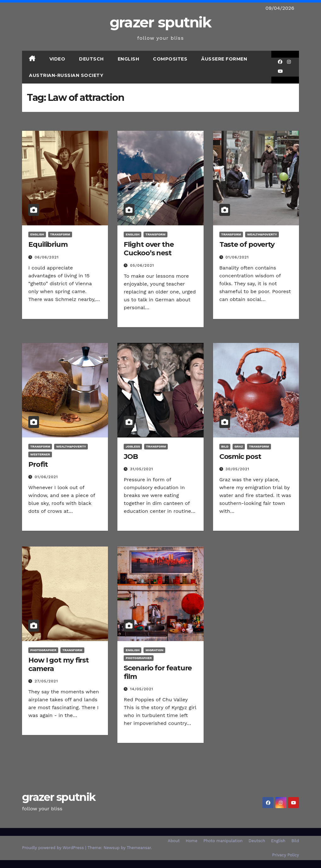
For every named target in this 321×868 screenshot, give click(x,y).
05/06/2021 (142, 265)
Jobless (133, 446)
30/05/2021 (238, 469)
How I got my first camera (59, 664)
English (129, 59)
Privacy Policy (286, 855)
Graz (239, 446)
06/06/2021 (47, 257)
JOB (131, 457)
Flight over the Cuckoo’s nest (149, 249)
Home (191, 841)
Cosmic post (240, 457)
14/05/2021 (142, 689)
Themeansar (139, 848)
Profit (38, 464)
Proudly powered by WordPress (54, 848)
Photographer (43, 650)
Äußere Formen (224, 59)
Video (57, 59)
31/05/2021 (141, 469)
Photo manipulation (223, 841)
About (174, 841)
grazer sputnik (160, 22)
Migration (154, 650)
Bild (225, 446)
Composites (170, 59)
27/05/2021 (46, 681)
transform (60, 234)
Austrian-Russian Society (66, 75)
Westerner (40, 454)
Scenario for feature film (158, 672)
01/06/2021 (237, 257)
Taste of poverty (247, 244)
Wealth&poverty (262, 234)
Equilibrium (48, 244)
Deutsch (91, 59)
